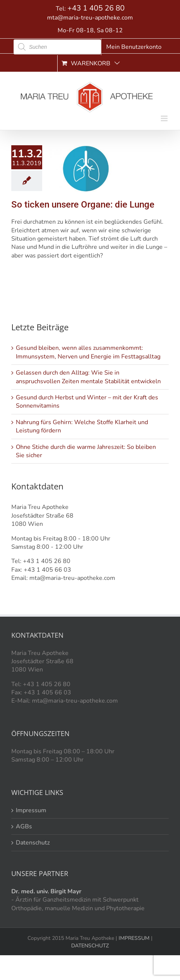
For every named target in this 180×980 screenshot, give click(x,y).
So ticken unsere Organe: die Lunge (83, 205)
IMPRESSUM (133, 938)
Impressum (31, 810)
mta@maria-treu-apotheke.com (90, 18)
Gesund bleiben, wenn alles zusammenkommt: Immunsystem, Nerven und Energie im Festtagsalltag (88, 352)
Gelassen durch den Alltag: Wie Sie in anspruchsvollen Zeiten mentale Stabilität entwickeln (88, 377)
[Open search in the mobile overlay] (57, 47)
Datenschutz (33, 843)
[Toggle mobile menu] (165, 118)
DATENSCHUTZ (90, 946)
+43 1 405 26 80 (96, 8)
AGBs (24, 826)
